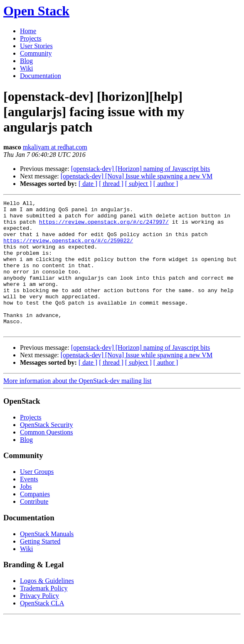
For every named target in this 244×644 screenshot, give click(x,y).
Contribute (34, 528)
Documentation (41, 76)
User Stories (36, 46)
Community (36, 53)
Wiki (26, 68)
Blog (26, 61)
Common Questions (47, 458)
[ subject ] (138, 184)
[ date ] (88, 184)
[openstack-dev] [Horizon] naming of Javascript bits (141, 169)
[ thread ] (111, 184)
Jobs (26, 513)
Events (29, 505)
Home (28, 31)
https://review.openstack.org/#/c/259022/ (68, 249)
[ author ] (166, 184)
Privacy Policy (39, 622)
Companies (35, 520)
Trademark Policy (44, 614)
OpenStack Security (47, 451)
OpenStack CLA (42, 629)
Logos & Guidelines (47, 607)
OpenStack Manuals (47, 560)
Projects (31, 38)
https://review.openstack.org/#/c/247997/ (104, 227)
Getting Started (40, 567)
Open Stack (36, 11)
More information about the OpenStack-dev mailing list (77, 407)
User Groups (37, 498)
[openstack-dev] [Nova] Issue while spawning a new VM (137, 176)
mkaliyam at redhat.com (55, 147)
